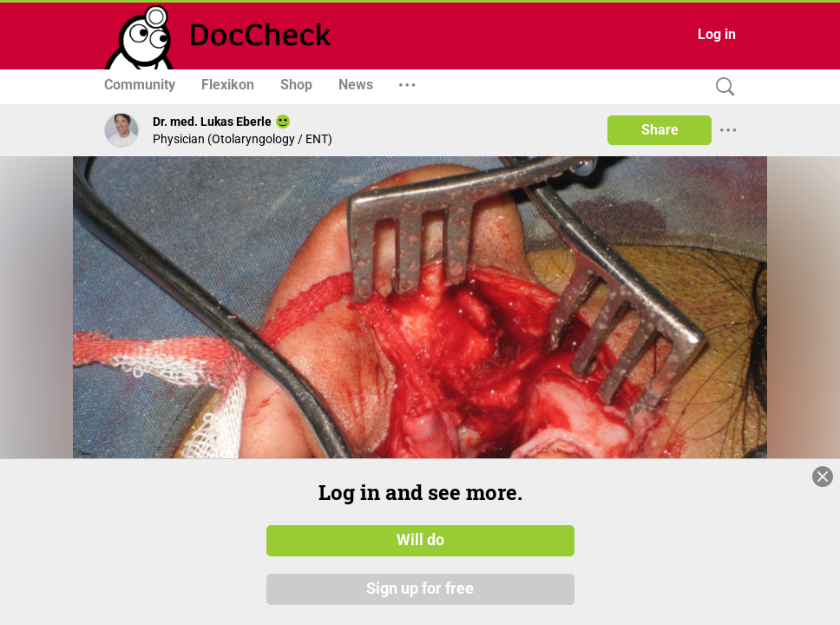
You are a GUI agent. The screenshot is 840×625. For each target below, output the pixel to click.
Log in (717, 34)
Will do (420, 541)
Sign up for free (420, 589)
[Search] (721, 87)
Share (660, 130)
